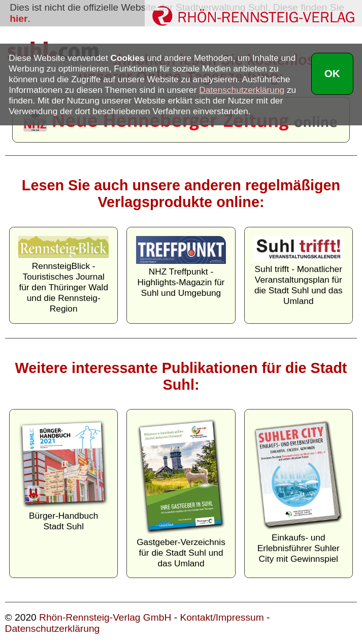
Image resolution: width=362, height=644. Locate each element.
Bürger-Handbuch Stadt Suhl (63, 475)
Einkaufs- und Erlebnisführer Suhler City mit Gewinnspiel (298, 492)
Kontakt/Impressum (222, 617)
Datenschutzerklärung (53, 629)
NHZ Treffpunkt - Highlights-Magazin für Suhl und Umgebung (181, 267)
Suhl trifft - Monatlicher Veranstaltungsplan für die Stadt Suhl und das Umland (298, 271)
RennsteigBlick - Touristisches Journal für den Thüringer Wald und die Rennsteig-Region (63, 275)
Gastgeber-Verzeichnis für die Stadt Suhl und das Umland (181, 494)
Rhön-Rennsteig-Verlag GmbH (105, 617)
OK (332, 73)
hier (19, 19)
